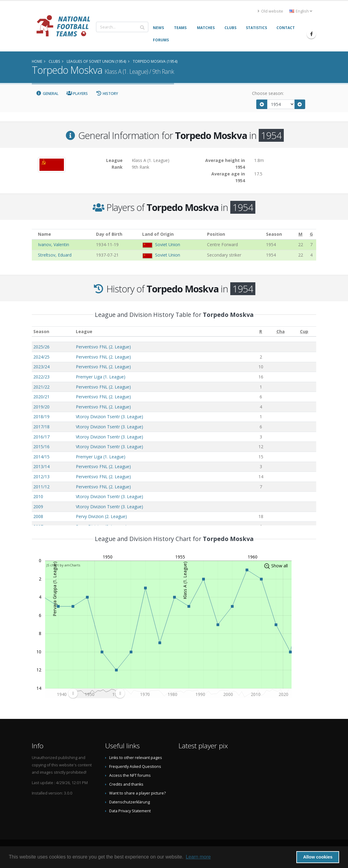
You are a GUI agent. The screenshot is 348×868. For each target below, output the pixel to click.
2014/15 (41, 457)
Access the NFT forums (130, 775)
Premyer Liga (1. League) (101, 377)
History (107, 94)
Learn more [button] (198, 857)
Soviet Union (168, 244)
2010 (38, 496)
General (47, 94)
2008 (38, 516)
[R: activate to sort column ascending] (261, 331)
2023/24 (41, 367)
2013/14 (41, 466)
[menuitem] (96, 693)
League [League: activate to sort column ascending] (84, 331)
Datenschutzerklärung (130, 802)
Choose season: (268, 93)
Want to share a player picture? (137, 793)
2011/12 (41, 487)
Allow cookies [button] (318, 857)
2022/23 (41, 377)
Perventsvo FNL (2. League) (103, 347)
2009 (38, 507)
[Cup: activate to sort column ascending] (304, 331)
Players (77, 94)
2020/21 (41, 397)
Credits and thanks (126, 784)
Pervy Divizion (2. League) (101, 516)
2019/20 (41, 407)
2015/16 (41, 447)
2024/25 (41, 357)
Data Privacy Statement (130, 811)
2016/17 (41, 437)
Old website (270, 11)
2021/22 (41, 387)
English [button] (301, 11)
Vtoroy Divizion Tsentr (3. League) (109, 417)
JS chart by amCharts (63, 565)
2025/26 (41, 347)
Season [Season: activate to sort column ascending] (41, 331)
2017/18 (41, 427)
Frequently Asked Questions (135, 767)
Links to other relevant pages (136, 758)
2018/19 (41, 417)
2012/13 (41, 477)
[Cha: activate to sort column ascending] (280, 331)
